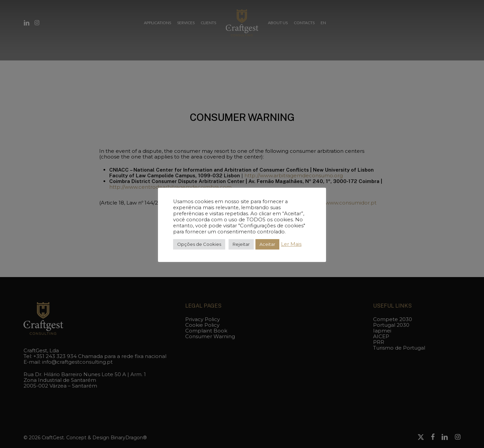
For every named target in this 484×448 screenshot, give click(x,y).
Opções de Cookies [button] (199, 244)
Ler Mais (291, 244)
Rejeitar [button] (241, 244)
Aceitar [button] (267, 244)
